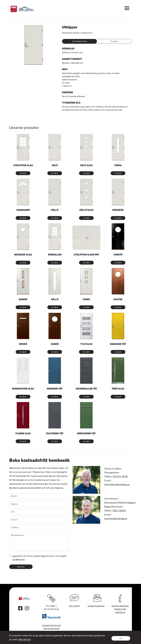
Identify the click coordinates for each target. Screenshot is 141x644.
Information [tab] (80, 41)
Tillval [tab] (114, 41)
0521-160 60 (74, 606)
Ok (121, 638)
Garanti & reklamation (120, 606)
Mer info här (25, 639)
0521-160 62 (119, 510)
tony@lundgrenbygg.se (116, 518)
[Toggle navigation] (127, 8)
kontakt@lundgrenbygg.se (98, 606)
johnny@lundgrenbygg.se (117, 484)
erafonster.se (120, 612)
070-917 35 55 (120, 476)
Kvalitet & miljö (120, 609)
